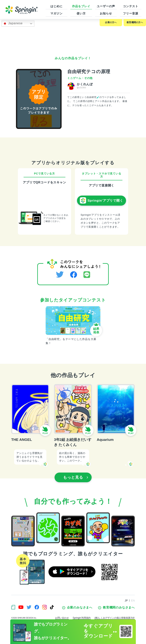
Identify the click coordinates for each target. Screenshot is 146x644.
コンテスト (131, 6)
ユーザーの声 (106, 6)
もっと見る (76, 477)
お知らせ (106, 13)
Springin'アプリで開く (102, 200)
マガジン (56, 13)
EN (133, 601)
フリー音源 (131, 13)
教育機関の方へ (135, 22)
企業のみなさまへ (77, 608)
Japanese (13, 24)
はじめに (56, 6)
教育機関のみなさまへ (116, 608)
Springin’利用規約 (82, 618)
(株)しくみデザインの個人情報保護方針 (115, 618)
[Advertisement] (73, 39)
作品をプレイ (81, 6)
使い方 (81, 13)
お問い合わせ (62, 618)
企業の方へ (111, 22)
